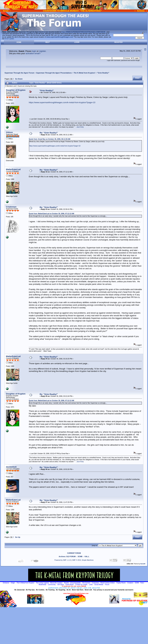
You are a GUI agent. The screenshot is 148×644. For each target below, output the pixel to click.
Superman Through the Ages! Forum (19, 73)
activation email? (33, 53)
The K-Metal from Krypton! (84, 73)
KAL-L (87, 557)
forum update (9, 39)
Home (19, 42)
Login (77, 42)
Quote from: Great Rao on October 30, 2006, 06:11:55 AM (50, 139)
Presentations (54, 73)
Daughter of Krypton (16, 90)
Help (47, 42)
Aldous (9, 132)
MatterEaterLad (13, 169)
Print (137, 78)
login (34, 51)
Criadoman (11, 207)
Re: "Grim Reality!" (49, 133)
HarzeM (143, 564)
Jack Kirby (80, 127)
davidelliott (11, 467)
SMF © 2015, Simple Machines (83, 560)
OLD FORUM (71, 557)
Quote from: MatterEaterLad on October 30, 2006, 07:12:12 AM (51, 214)
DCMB (80, 557)
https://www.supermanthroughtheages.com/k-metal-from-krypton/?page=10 (62, 102)
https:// (83, 32)
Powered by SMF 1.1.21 (63, 560)
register (42, 51)
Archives (62, 557)
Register (119, 42)
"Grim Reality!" (103, 73)
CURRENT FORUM (74, 553)
